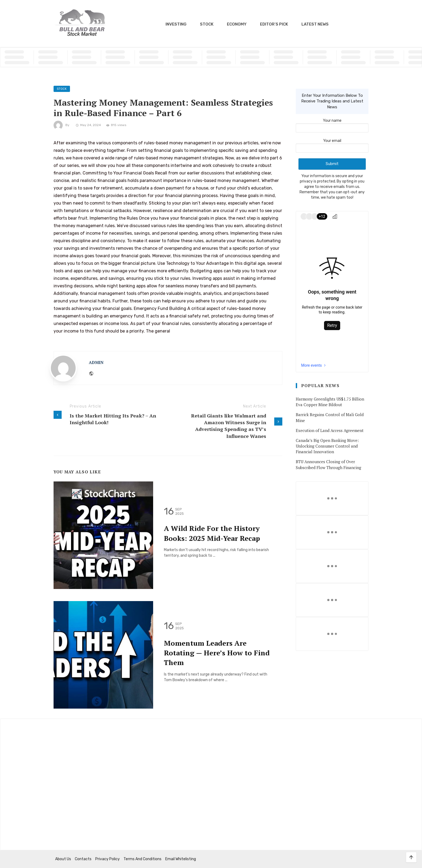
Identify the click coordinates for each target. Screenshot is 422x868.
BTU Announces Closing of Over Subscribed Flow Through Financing (328, 464)
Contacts (83, 859)
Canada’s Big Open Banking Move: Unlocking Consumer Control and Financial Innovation (327, 446)
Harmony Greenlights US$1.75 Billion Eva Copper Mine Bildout (330, 402)
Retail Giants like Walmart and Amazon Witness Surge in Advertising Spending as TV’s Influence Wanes (229, 426)
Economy (237, 24)
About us (63, 859)
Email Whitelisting (181, 859)
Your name (332, 124)
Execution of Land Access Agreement (330, 430)
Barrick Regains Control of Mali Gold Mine (330, 417)
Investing (176, 24)
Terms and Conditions (143, 859)
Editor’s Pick (274, 24)
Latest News (315, 24)
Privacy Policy (108, 859)
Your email (332, 144)
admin (96, 362)
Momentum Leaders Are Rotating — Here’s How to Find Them (217, 653)
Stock (207, 24)
